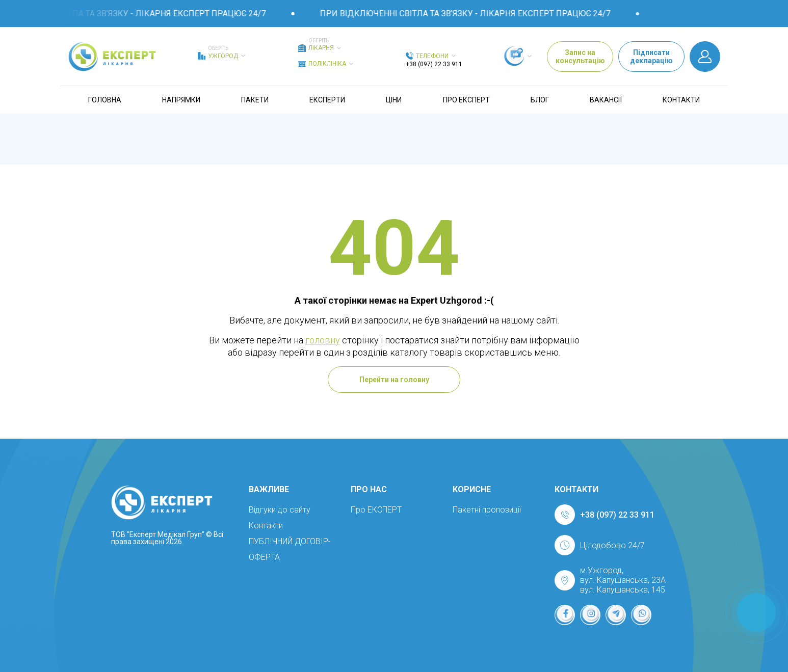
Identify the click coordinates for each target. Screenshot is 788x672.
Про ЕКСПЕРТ (466, 100)
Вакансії (606, 100)
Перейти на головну (394, 380)
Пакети (255, 100)
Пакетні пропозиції (487, 510)
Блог (540, 100)
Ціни (394, 100)
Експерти (327, 100)
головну (323, 340)
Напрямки (181, 100)
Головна (105, 100)
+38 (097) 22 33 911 (434, 64)
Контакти (681, 100)
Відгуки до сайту (280, 510)
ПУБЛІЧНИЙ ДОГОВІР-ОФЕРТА (290, 549)
